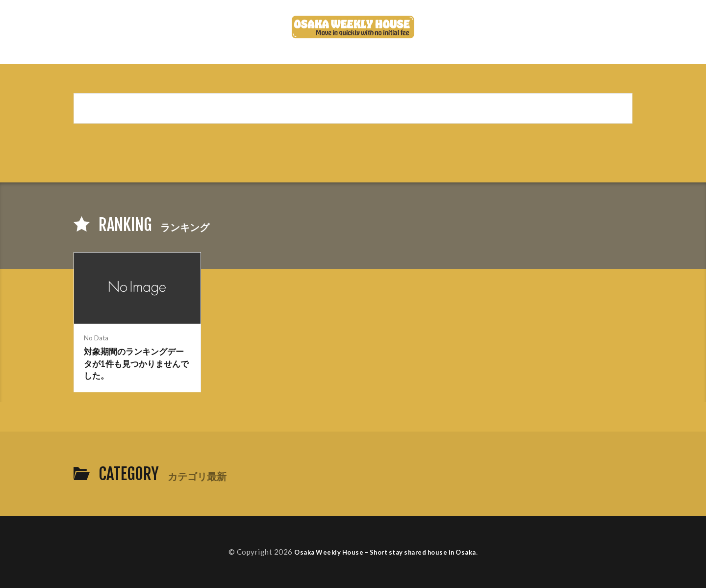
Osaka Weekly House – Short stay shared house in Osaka (385, 552)
